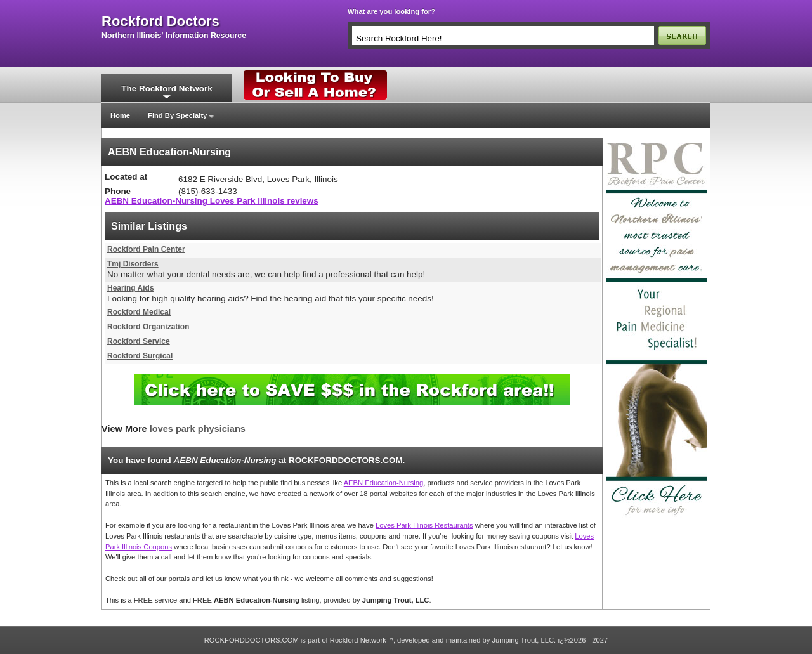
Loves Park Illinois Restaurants (424, 525)
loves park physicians (198, 429)
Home (120, 115)
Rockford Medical (139, 312)
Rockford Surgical (140, 356)
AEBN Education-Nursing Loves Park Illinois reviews (212, 201)
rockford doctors (160, 22)
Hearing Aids (131, 288)
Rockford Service (139, 341)
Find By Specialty (177, 115)
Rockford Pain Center (146, 249)
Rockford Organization (148, 327)
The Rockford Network (167, 88)
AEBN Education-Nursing (384, 483)
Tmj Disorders (133, 264)
